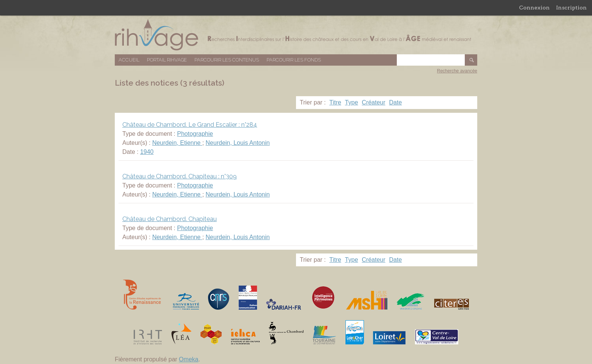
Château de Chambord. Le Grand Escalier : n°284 (190, 125)
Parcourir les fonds (294, 60)
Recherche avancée (457, 71)
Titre (335, 102)
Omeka (189, 359)
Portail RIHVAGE (167, 60)
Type (352, 102)
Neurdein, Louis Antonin (238, 143)
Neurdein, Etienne (177, 143)
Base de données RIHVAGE (296, 35)
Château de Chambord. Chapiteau (170, 219)
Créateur (373, 102)
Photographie (195, 134)
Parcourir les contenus (227, 60)
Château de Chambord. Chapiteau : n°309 (180, 176)
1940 (147, 152)
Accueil (129, 60)
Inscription (571, 8)
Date (396, 102)
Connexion (534, 8)
